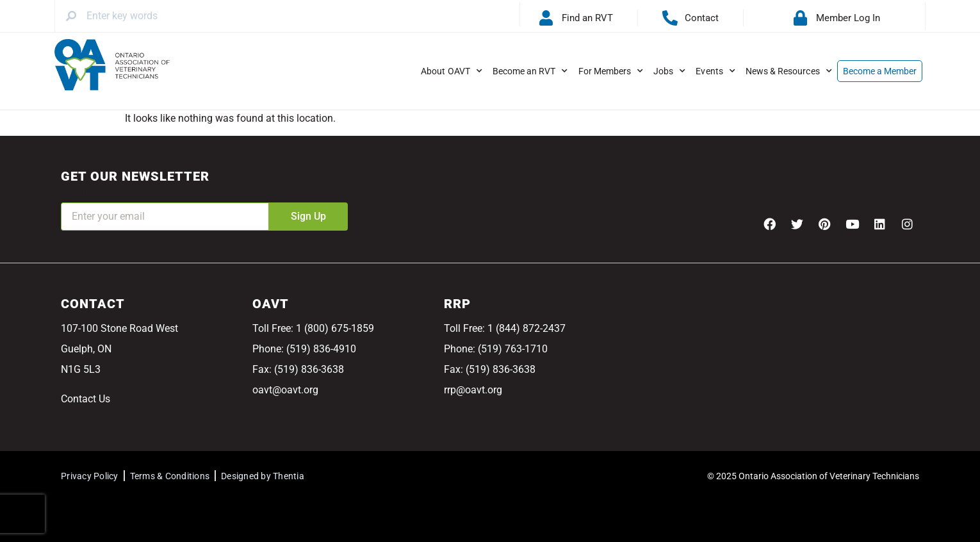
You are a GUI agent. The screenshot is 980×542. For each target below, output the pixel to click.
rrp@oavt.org (473, 390)
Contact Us (86, 399)
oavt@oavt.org (285, 390)
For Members (611, 71)
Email (74, 194)
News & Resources (789, 71)
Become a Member (880, 71)
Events (715, 71)
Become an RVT (530, 71)
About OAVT (452, 71)
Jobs (669, 71)
